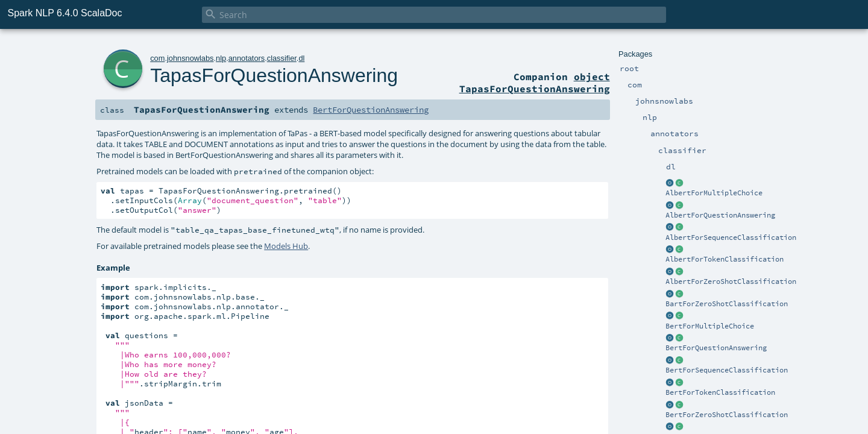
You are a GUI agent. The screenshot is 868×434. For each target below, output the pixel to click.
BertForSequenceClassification (727, 370)
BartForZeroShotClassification (727, 304)
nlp (221, 58)
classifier (282, 58)
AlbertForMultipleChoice (714, 193)
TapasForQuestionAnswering (274, 75)
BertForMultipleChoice (710, 326)
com (157, 58)
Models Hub (286, 246)
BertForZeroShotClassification (727, 415)
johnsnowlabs (190, 58)
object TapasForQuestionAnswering (535, 83)
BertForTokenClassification (720, 392)
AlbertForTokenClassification (725, 259)
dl (301, 58)
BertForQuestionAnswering (716, 348)
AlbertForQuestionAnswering (720, 215)
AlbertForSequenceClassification (731, 237)
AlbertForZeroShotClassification (731, 281)
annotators (247, 58)
